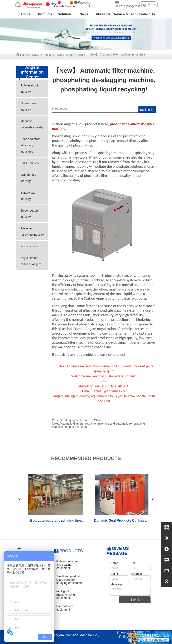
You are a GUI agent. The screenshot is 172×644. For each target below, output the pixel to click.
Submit (135, 600)
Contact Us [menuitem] (146, 14)
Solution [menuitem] (64, 14)
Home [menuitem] (26, 14)
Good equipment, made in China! (81, 420)
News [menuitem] (84, 14)
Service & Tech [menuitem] (125, 14)
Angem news (74, 55)
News (36, 55)
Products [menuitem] (45, 14)
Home (24, 55)
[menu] (86, 14)
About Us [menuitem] (103, 14)
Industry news (53, 55)
